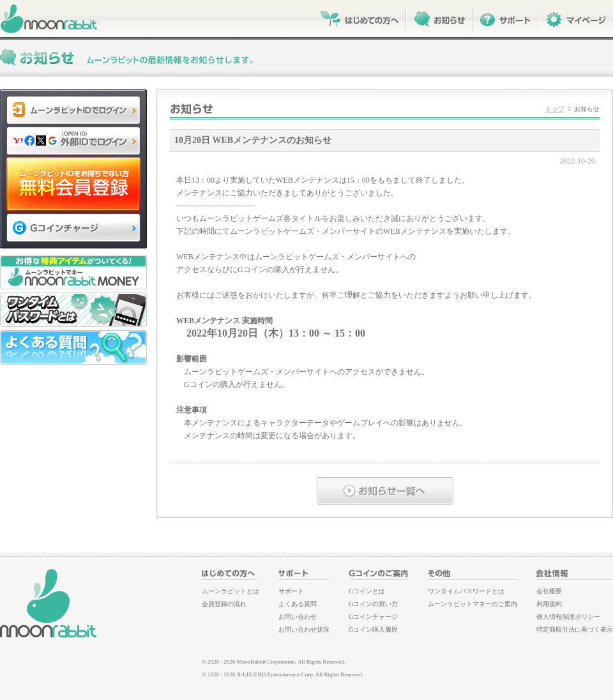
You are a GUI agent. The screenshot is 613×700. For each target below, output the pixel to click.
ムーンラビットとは (231, 591)
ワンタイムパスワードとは (466, 591)
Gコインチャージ (373, 617)
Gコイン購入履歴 (373, 629)
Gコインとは (367, 591)
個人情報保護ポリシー (568, 617)
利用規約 (549, 604)
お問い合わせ (298, 617)
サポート (291, 591)
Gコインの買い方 (373, 604)
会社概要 (549, 591)
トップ (555, 109)
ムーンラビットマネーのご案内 (473, 604)
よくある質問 (298, 604)
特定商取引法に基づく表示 (575, 629)
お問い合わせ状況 (304, 629)
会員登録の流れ (224, 604)
